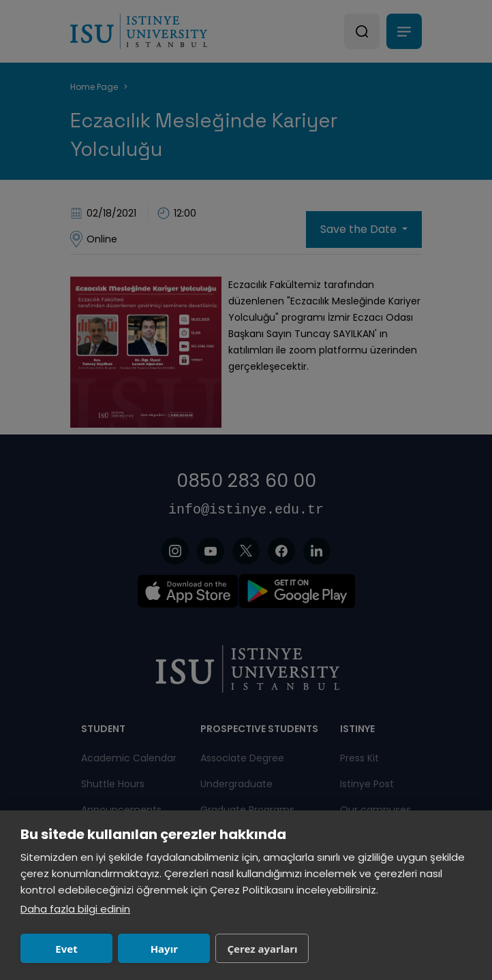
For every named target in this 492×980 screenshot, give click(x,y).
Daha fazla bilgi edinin (75, 909)
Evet (66, 949)
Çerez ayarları (262, 949)
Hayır (164, 949)
